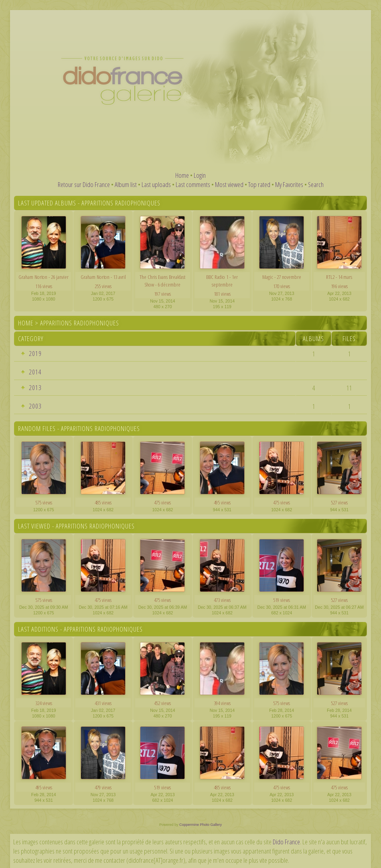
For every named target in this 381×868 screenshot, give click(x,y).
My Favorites (289, 184)
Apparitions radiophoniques (80, 323)
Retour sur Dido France (84, 184)
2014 (35, 372)
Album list (126, 184)
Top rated (259, 184)
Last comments (193, 184)
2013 (35, 387)
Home (182, 175)
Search (316, 184)
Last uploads (156, 184)
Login (200, 175)
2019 (35, 353)
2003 (35, 406)
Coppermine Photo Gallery (201, 825)
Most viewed (229, 184)
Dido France (286, 842)
